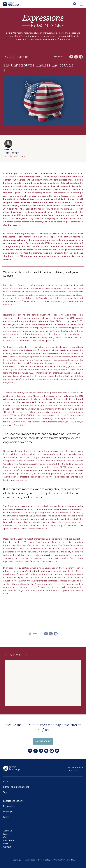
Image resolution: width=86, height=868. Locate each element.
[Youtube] (46, 751)
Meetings (8, 812)
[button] (83, 4)
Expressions (9, 806)
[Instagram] (52, 751)
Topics (6, 792)
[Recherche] (75, 4)
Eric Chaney (12, 153)
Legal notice (30, 860)
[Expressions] (43, 21)
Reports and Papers (13, 801)
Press (6, 844)
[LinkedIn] (81, 57)
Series (6, 817)
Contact (7, 847)
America (8, 57)
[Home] (11, 4)
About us (8, 831)
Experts (7, 834)
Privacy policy (44, 860)
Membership (9, 840)
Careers (7, 837)
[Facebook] (71, 57)
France (7, 781)
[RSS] (57, 751)
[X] (76, 57)
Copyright (17, 860)
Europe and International (16, 787)
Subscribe (45, 741)
